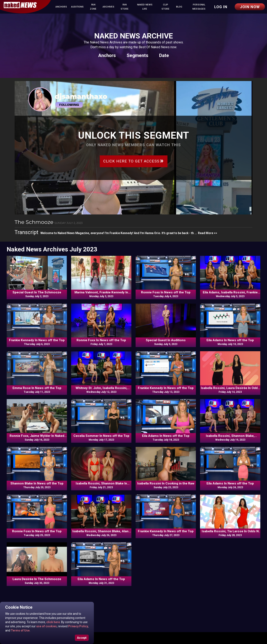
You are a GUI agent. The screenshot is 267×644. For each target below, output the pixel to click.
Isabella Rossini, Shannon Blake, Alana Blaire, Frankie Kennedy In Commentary (101, 531)
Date (164, 55)
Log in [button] (221, 7)
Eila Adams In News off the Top (230, 340)
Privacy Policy (78, 626)
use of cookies (46, 626)
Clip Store (165, 7)
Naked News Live (145, 7)
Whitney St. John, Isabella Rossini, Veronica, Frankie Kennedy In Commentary (101, 388)
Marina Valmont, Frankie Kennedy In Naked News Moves (101, 293)
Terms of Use (20, 630)
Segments (137, 55)
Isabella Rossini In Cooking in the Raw (166, 483)
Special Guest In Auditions (166, 340)
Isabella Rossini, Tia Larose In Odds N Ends (230, 531)
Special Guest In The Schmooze (37, 292)
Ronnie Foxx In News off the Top (166, 292)
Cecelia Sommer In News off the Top (101, 436)
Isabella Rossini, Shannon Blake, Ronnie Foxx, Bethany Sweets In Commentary (230, 436)
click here (53, 622)
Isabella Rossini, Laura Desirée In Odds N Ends (230, 388)
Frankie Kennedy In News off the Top (37, 340)
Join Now (250, 7)
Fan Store (125, 7)
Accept (82, 638)
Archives (108, 7)
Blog (179, 7)
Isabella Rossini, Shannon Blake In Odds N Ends (101, 484)
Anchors (61, 7)
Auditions (77, 7)
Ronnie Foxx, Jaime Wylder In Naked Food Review (37, 436)
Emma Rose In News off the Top (37, 388)
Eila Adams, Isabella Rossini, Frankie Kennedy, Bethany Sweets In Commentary (230, 293)
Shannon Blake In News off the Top (37, 483)
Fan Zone (93, 7)
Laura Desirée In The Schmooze (37, 579)
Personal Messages (199, 7)
